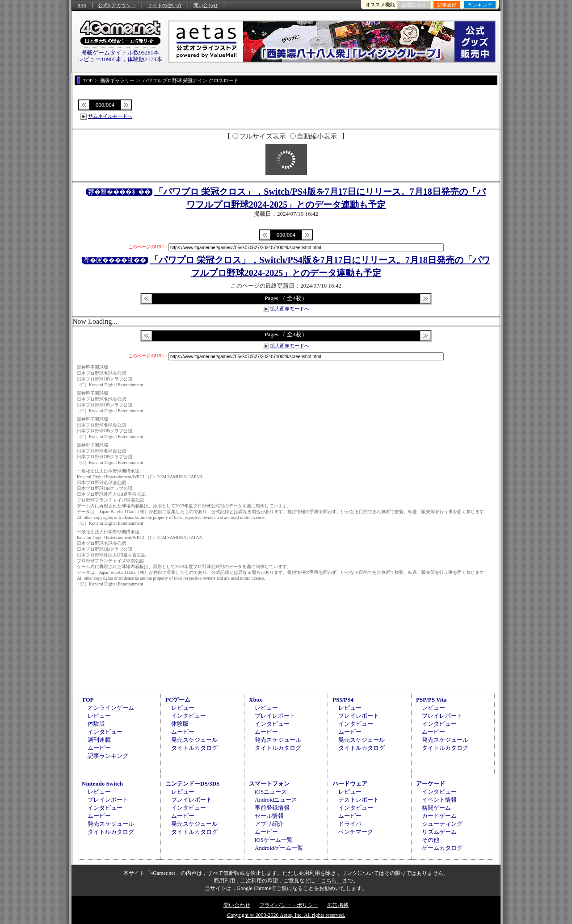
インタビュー (105, 732)
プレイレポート (275, 716)
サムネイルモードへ (110, 116)
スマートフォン (269, 784)
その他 (431, 840)
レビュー (99, 716)
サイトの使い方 (165, 5)
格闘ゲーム (436, 808)
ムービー (99, 748)
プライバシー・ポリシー (289, 905)
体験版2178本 (145, 59)
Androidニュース (276, 800)
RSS (82, 5)
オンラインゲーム (111, 708)
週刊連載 (99, 740)
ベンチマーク (356, 832)
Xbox (256, 700)
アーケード (431, 784)
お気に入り (414, 5)
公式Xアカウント (117, 5)
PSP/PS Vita (431, 700)
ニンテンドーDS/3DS (192, 784)
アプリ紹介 (269, 824)
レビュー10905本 (100, 59)
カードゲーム (439, 816)
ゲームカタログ (442, 848)
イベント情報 (439, 800)
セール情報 (269, 816)
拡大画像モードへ (290, 309)
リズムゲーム (439, 832)
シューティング (442, 824)
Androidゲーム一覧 (279, 848)
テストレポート (359, 800)
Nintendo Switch (102, 784)
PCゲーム (178, 700)
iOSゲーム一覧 (274, 840)
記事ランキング (108, 756)
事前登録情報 (272, 808)
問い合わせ (206, 5)
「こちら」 (329, 881)
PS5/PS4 (343, 700)
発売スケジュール (194, 740)
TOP (88, 700)
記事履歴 (447, 5)
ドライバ (350, 824)
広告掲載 (338, 905)
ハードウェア (350, 784)
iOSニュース (271, 792)
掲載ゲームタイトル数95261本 (120, 52)
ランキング (480, 5)
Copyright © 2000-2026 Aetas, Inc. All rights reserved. (286, 915)
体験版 (96, 724)
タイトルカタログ (194, 748)
